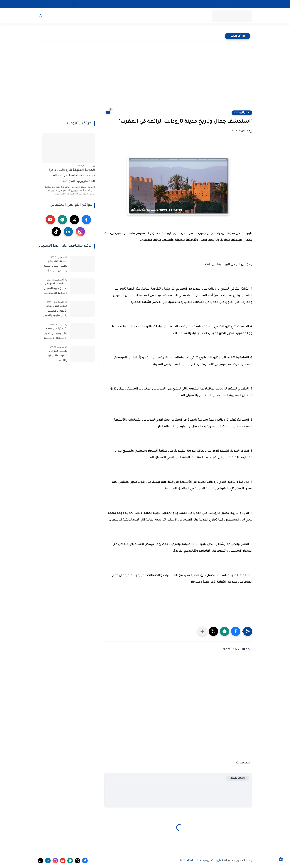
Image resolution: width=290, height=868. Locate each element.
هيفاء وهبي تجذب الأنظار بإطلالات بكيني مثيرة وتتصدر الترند (55, 312)
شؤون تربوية (97, 16)
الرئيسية (200, 16)
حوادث (81, 16)
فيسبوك (58, 16)
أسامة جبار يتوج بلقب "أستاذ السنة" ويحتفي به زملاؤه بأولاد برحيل (55, 267)
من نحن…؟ (205, 4)
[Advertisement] (145, 77)
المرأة (7, 16)
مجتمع (123, 16)
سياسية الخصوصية (226, 4)
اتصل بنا (246, 4)
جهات (175, 16)
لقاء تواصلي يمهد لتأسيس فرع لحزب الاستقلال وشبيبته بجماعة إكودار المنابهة (55, 334)
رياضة (112, 16)
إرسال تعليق (238, 778)
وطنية (70, 16)
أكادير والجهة (159, 16)
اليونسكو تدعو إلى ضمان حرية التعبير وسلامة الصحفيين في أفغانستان (56, 289)
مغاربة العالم (40, 16)
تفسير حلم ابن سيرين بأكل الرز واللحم (57, 356)
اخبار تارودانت (242, 113)
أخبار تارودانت (139, 16)
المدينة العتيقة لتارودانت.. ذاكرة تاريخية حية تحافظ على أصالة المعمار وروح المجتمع (72, 176)
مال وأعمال (21, 16)
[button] (236, 631)
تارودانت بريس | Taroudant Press (200, 861)
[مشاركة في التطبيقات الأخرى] (202, 631)
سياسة (186, 16)
